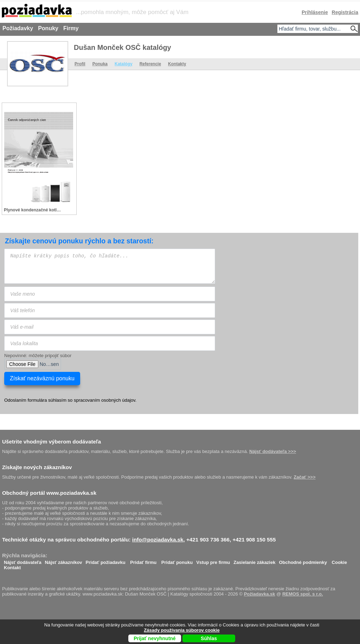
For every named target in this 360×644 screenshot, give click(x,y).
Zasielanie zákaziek (254, 561)
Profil (80, 64)
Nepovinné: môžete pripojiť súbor (38, 356)
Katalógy (124, 64)
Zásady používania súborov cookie (182, 630)
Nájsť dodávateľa (23, 561)
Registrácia (345, 12)
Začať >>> (304, 477)
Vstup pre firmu (213, 561)
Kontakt (12, 566)
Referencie (150, 64)
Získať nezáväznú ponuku (42, 378)
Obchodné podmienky (303, 561)
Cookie (339, 561)
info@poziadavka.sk (158, 540)
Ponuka (100, 64)
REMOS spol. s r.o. (303, 594)
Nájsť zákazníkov (64, 561)
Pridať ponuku (177, 561)
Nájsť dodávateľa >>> (273, 451)
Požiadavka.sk (260, 594)
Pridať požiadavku (106, 561)
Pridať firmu (143, 561)
